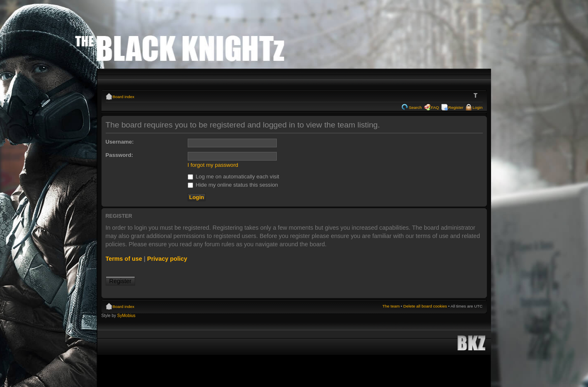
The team (391, 306)
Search (415, 107)
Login (477, 107)
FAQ (435, 107)
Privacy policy (167, 259)
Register (456, 107)
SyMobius (126, 316)
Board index (124, 97)
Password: (120, 155)
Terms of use (124, 259)
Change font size (477, 96)
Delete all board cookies (425, 306)
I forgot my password (213, 165)
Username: (120, 142)
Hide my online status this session (233, 185)
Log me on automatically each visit (234, 177)
